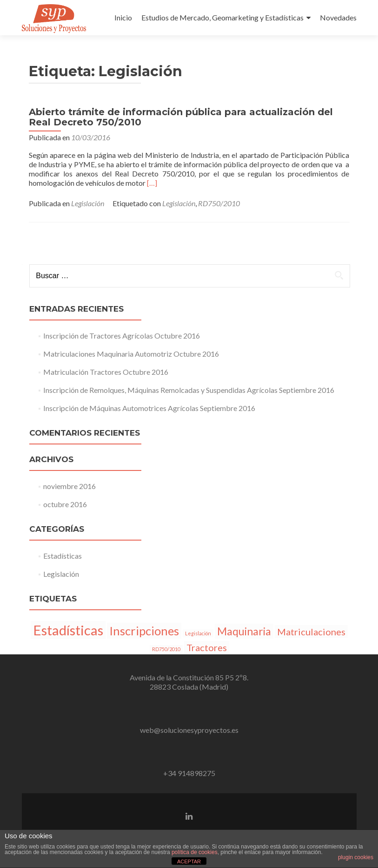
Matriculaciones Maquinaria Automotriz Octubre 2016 (131, 354)
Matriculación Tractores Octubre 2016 (106, 372)
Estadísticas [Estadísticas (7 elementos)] (68, 630)
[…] (152, 183)
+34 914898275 (189, 773)
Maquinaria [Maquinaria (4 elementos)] (244, 631)
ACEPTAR (189, 861)
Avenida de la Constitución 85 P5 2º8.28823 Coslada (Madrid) (189, 682)
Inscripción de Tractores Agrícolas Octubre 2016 (122, 336)
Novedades (338, 17)
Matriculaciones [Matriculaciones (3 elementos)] (311, 632)
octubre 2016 (65, 504)
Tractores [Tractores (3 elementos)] (207, 647)
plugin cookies (356, 857)
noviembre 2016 (70, 486)
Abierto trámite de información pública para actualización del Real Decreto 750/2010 (181, 117)
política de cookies (195, 852)
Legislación (88, 203)
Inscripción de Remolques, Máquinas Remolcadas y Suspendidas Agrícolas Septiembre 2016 (189, 390)
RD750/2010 (219, 203)
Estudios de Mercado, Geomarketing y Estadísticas (222, 17)
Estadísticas (63, 556)
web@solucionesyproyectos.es (189, 730)
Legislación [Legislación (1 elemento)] (198, 633)
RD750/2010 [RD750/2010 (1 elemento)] (166, 649)
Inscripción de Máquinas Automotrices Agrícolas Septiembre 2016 (149, 408)
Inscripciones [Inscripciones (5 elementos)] (144, 631)
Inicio (123, 17)
